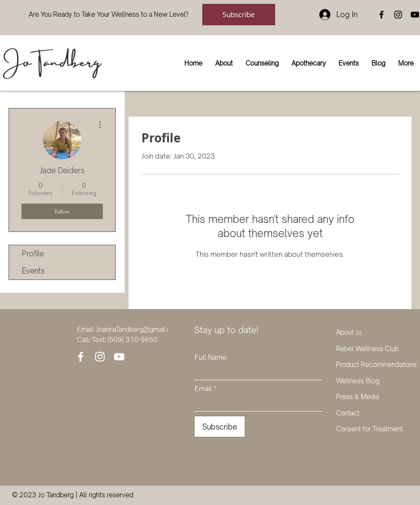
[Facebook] (381, 15)
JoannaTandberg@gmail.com (138, 329)
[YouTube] (415, 15)
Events (33, 271)
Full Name (211, 357)
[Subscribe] (239, 15)
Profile (33, 254)
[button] (224, 63)
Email (203, 388)
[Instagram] (398, 15)
